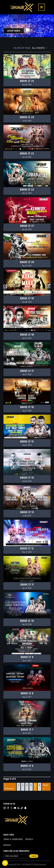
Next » (46, 787)
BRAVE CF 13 (27, 512)
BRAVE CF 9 (27, 657)
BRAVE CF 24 (27, 117)
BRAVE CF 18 (27, 335)
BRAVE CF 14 (27, 478)
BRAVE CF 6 (27, 766)
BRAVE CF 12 (27, 549)
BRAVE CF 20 (27, 262)
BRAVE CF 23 (27, 154)
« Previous (9, 787)
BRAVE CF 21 (27, 226)
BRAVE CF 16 (27, 407)
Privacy (29, 839)
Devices (7, 845)
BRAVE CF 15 (27, 442)
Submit (34, 856)
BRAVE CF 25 (27, 81)
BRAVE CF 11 (27, 585)
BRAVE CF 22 (27, 190)
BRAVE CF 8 (27, 694)
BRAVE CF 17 (27, 371)
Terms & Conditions (13, 839)
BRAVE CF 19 (27, 299)
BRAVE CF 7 (27, 730)
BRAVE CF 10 (27, 621)
